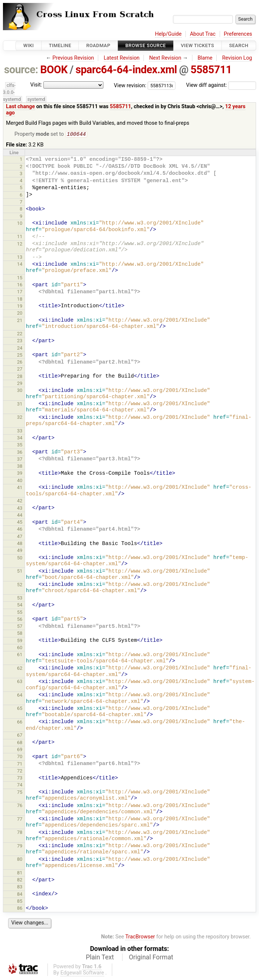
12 (20, 245)
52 (20, 585)
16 (20, 285)
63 (20, 682)
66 (20, 723)
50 (20, 558)
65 (20, 709)
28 (20, 377)
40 (20, 481)
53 (20, 599)
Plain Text (100, 958)
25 (20, 356)
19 (20, 307)
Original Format (151, 958)
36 (20, 453)
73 (20, 779)
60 (20, 648)
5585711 (211, 70)
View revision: (130, 85)
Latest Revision (122, 58)
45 (20, 523)
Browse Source (146, 45)
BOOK (54, 70)
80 (20, 860)
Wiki (29, 45)
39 (20, 474)
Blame (205, 58)
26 (20, 363)
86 (20, 909)
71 (20, 765)
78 (20, 833)
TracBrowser (140, 937)
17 (20, 292)
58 (20, 634)
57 (20, 627)
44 (20, 516)
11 (20, 237)
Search (239, 45)
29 (20, 384)
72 (20, 772)
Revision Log (237, 58)
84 (20, 895)
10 (20, 224)
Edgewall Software (82, 974)
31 (20, 405)
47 (20, 537)
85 (20, 902)
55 (20, 613)
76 (20, 806)
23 (20, 341)
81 (20, 873)
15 (20, 278)
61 (20, 655)
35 (20, 445)
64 (20, 696)
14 (20, 265)
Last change (20, 107)
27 (20, 370)
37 (20, 460)
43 (20, 509)
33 (20, 431)
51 (20, 572)
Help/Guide (168, 34)
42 (20, 501)
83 (20, 887)
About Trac (203, 34)
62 (20, 669)
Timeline (60, 45)
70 (20, 757)
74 (20, 786)
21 (20, 321)
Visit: (36, 85)
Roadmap (98, 45)
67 (20, 736)
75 (20, 793)
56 (20, 620)
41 (20, 488)
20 (20, 314)
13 (20, 258)
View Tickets (198, 45)
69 (20, 750)
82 (20, 880)
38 (20, 467)
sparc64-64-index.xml (126, 70)
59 (20, 641)
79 (20, 847)
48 (20, 544)
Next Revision (165, 58)
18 (20, 300)
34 (20, 438)
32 (20, 418)
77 (20, 820)
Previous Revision (73, 58)
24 (20, 349)
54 (20, 606)
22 (20, 334)
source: (21, 70)
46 (20, 530)
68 (20, 743)
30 (20, 391)
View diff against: (221, 85)
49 (20, 551)
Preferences (238, 34)
